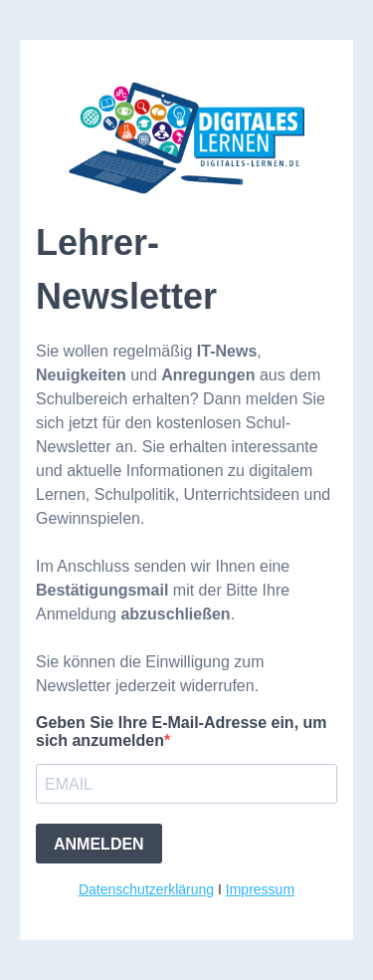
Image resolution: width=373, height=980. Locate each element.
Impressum (260, 889)
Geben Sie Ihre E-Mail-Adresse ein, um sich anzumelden (182, 732)
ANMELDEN (99, 844)
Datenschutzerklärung (146, 889)
